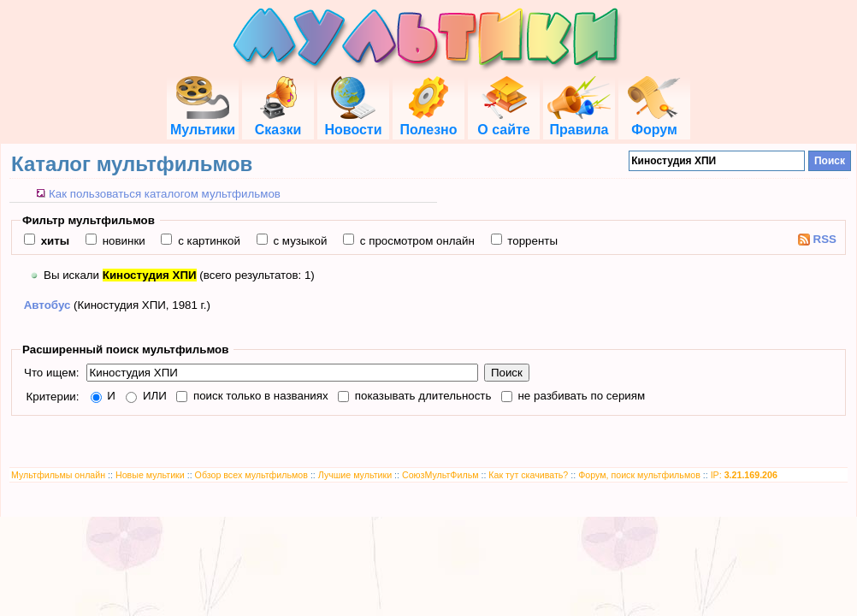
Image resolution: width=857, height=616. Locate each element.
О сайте (503, 122)
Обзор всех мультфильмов (251, 475)
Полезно (428, 122)
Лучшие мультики (355, 475)
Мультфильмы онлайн (58, 475)
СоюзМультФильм (440, 475)
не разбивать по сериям (580, 396)
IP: (744, 475)
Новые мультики (150, 475)
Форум (654, 122)
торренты (531, 241)
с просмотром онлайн (416, 241)
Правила (579, 122)
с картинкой (207, 241)
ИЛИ (153, 396)
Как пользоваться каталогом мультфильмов (165, 194)
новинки (122, 241)
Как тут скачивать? (528, 475)
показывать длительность (421, 396)
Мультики (203, 122)
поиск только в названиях (259, 396)
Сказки (278, 122)
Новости (353, 122)
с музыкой (299, 241)
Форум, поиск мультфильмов (639, 475)
